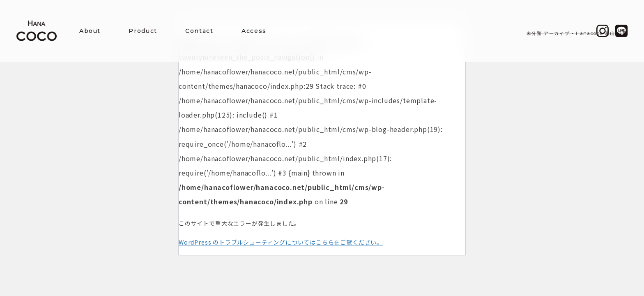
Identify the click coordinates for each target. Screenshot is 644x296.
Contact (199, 31)
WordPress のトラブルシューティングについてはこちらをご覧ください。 (281, 242)
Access (254, 31)
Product (143, 31)
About (90, 31)
